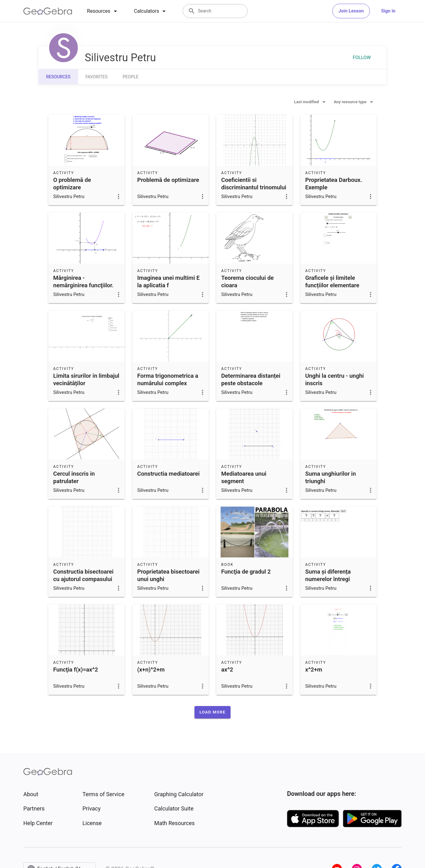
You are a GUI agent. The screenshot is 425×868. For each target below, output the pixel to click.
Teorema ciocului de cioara (248, 282)
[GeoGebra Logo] (48, 11)
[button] (213, 712)
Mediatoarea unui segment (244, 478)
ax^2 (227, 670)
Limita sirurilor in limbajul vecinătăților (86, 380)
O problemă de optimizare (72, 184)
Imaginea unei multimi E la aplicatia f (168, 282)
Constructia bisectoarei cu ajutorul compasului (83, 575)
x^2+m (314, 670)
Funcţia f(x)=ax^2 (76, 670)
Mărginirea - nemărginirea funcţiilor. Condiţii (83, 285)
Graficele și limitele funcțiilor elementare (332, 282)
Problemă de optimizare (168, 180)
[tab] (103, 11)
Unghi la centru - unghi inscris (334, 380)
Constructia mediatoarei (168, 474)
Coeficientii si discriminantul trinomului (254, 184)
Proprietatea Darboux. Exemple (334, 184)
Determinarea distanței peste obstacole (251, 380)
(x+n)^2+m (151, 670)
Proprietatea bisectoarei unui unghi (168, 575)
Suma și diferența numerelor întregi (328, 575)
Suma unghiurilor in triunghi (331, 478)
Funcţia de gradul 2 (246, 572)
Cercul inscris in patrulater (74, 478)
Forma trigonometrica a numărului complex (168, 380)
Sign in (388, 11)
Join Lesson (351, 11)
